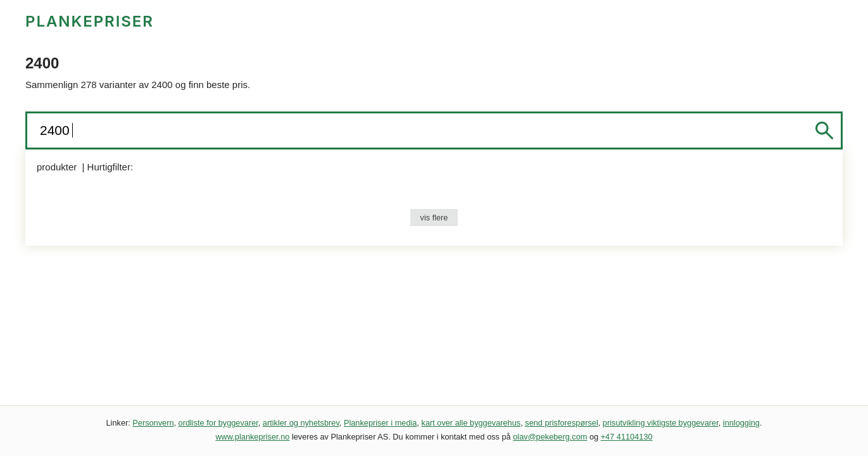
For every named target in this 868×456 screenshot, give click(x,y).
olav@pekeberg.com (550, 437)
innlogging (741, 423)
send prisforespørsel (562, 423)
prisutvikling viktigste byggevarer (661, 423)
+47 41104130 (627, 437)
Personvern (153, 423)
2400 (57, 130)
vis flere (434, 218)
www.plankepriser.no (252, 437)
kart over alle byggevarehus (471, 423)
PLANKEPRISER (90, 21)
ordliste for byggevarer (218, 423)
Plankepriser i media (381, 423)
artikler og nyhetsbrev (301, 423)
